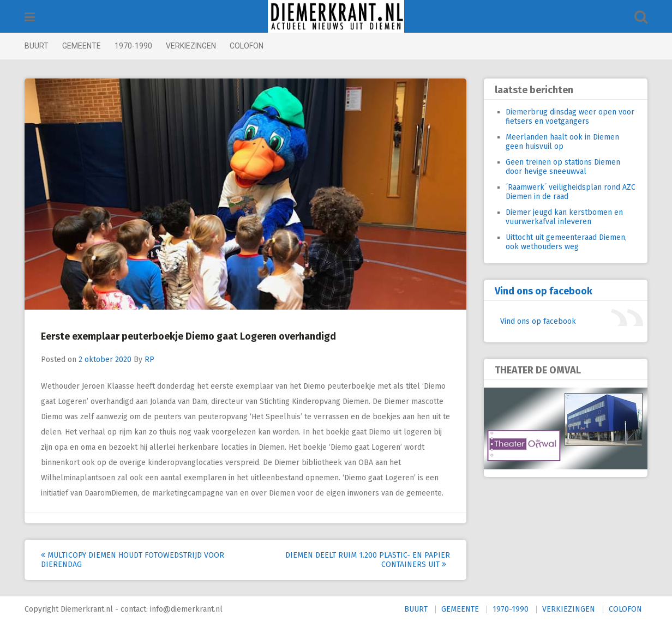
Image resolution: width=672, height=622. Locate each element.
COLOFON (247, 46)
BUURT (37, 46)
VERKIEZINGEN (191, 46)
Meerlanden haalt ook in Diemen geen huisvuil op (562, 142)
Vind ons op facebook (544, 291)
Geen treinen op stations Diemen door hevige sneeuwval (563, 167)
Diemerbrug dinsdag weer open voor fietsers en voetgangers (570, 117)
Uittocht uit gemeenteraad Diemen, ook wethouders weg (566, 242)
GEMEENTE (82, 46)
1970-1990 (133, 46)
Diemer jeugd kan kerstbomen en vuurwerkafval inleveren (564, 217)
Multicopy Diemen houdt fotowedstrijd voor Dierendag (133, 560)
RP (149, 360)
